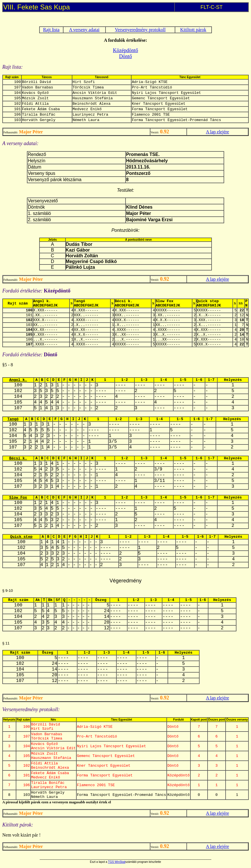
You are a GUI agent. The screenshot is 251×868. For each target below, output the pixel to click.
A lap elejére (217, 132)
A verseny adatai (84, 30)
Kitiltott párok (193, 30)
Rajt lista (51, 30)
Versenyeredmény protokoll (140, 30)
